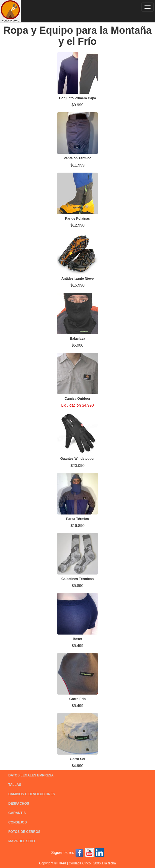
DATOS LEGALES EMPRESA (31, 775)
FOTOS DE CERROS (24, 832)
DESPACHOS (19, 804)
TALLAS (15, 785)
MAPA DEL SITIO (22, 841)
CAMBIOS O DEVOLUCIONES (32, 794)
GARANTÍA (17, 813)
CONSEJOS (18, 822)
